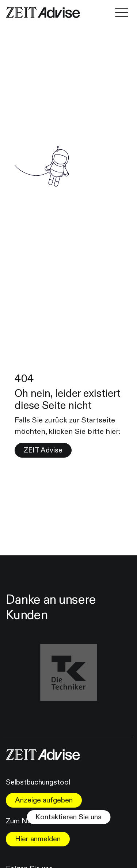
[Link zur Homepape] (43, 12)
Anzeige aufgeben (44, 800)
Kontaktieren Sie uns (68, 817)
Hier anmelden (38, 839)
